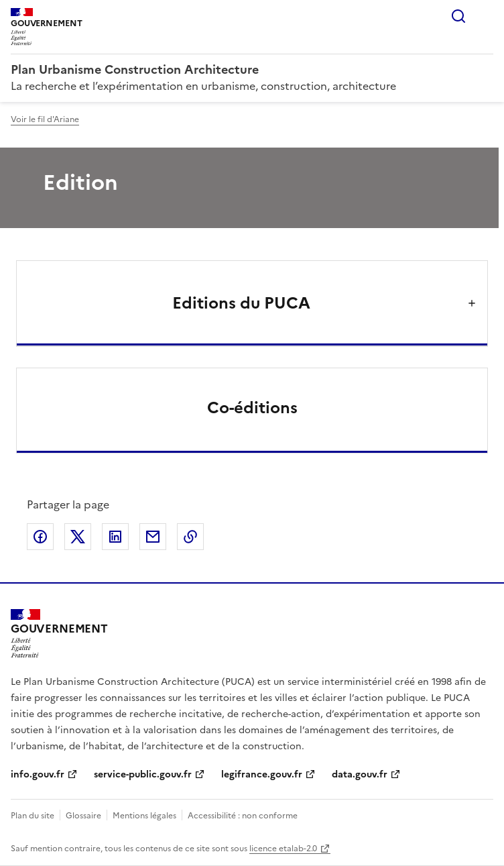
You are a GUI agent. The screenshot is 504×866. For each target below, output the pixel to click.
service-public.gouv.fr (143, 774)
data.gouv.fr (360, 774)
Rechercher (458, 16)
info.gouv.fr (38, 774)
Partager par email (153, 537)
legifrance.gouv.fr (262, 774)
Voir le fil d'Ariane (45, 119)
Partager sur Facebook (40, 537)
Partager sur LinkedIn (115, 537)
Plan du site (33, 816)
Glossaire (83, 816)
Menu (485, 16)
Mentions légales (144, 816)
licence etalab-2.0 (283, 849)
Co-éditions (252, 408)
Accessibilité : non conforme (243, 816)
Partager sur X (78, 537)
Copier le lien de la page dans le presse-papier (190, 537)
